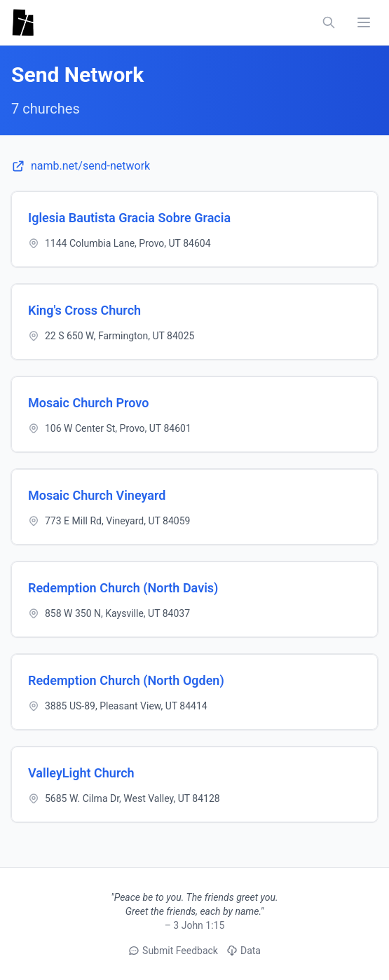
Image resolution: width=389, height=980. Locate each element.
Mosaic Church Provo (88, 403)
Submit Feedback (173, 951)
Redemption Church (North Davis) (123, 588)
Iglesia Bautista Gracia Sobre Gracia (129, 218)
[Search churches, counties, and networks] (329, 22)
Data (244, 951)
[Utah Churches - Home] (23, 22)
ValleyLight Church (81, 773)
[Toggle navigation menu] (364, 22)
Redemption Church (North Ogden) (126, 680)
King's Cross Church (84, 310)
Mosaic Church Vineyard (97, 495)
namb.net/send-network (81, 166)
